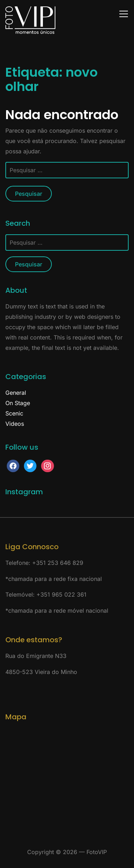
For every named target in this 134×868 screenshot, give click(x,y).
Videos (15, 424)
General (16, 393)
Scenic (14, 413)
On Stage (18, 403)
